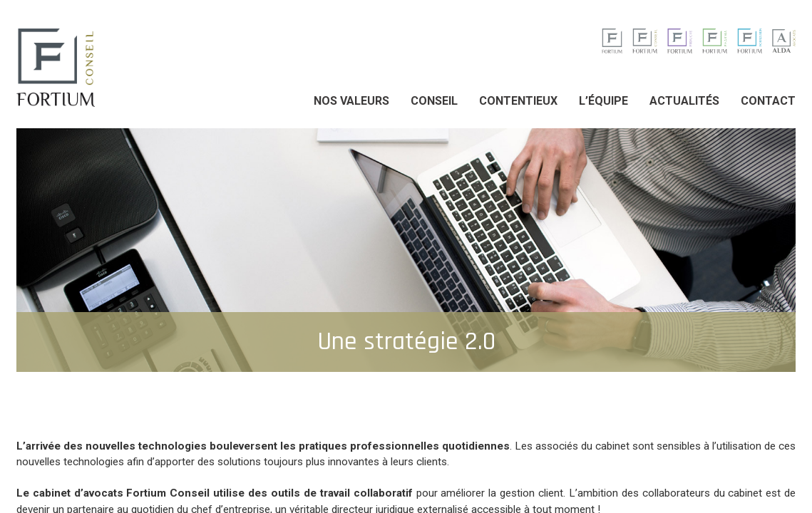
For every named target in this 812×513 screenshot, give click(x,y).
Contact (768, 100)
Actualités (684, 100)
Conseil (434, 100)
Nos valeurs (351, 100)
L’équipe (603, 100)
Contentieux (518, 100)
